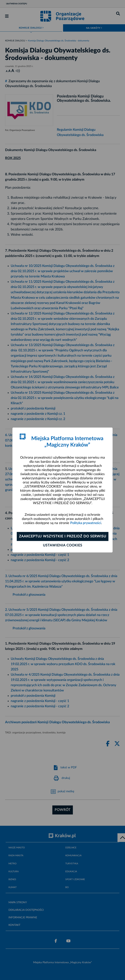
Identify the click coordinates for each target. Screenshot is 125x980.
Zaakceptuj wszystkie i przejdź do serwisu (63, 536)
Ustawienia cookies (63, 545)
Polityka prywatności (86, 523)
